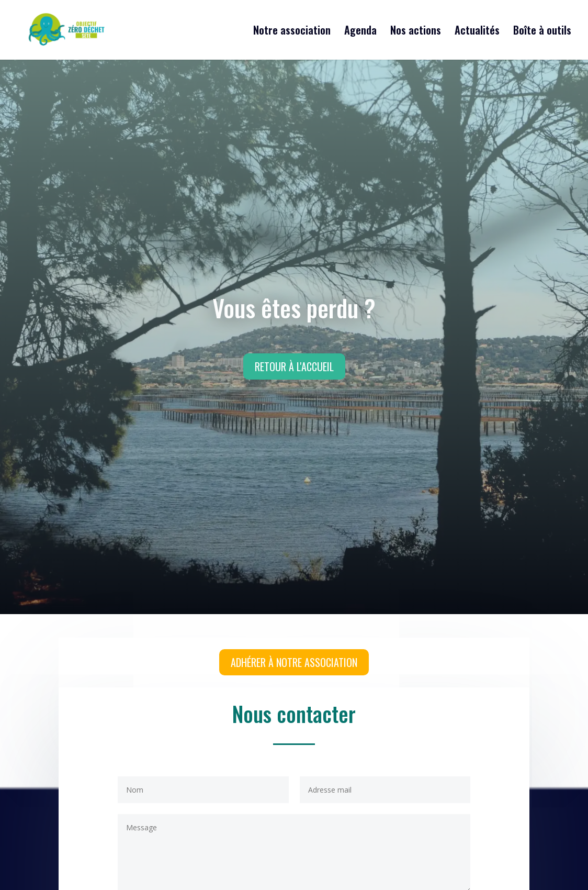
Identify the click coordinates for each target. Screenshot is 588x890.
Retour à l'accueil (294, 366)
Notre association (292, 32)
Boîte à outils (542, 32)
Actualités (477, 32)
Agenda (360, 32)
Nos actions (416, 32)
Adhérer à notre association (294, 662)
